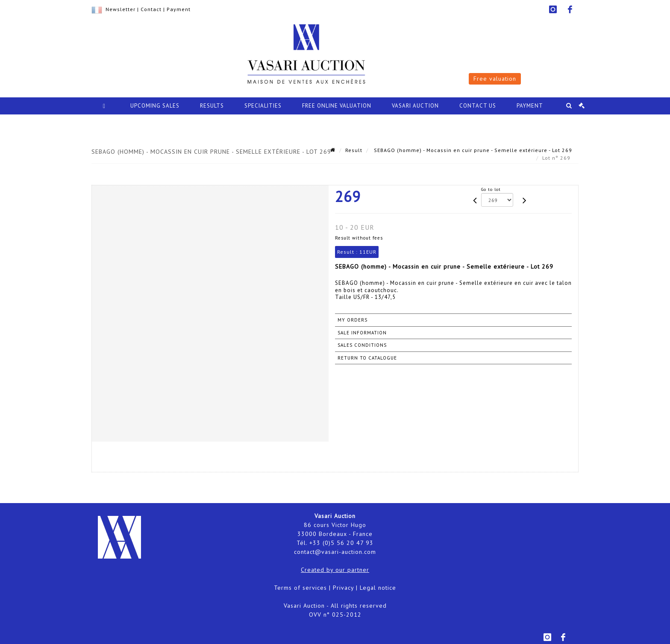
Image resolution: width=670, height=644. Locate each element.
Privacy (343, 588)
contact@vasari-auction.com (335, 552)
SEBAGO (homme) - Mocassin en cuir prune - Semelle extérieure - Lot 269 (472, 150)
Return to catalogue (367, 358)
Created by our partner (335, 570)
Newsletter (120, 9)
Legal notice (378, 588)
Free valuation (495, 79)
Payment (179, 9)
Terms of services (300, 588)
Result (354, 150)
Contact (151, 9)
